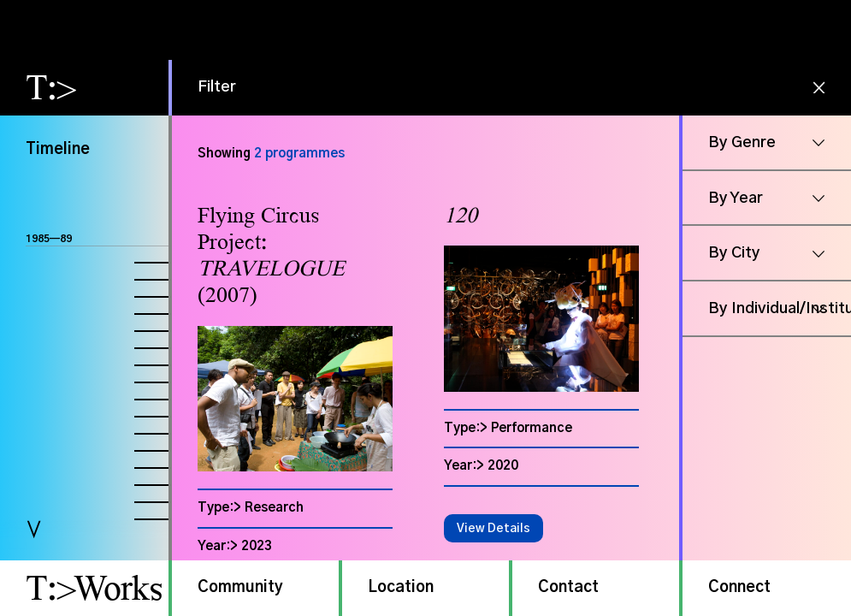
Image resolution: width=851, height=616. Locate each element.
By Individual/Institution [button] (780, 309)
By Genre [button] (742, 143)
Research (274, 508)
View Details (493, 529)
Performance (532, 428)
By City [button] (734, 253)
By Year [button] (736, 198)
